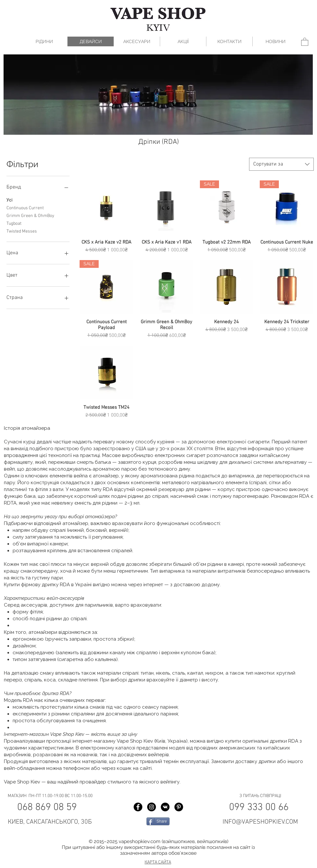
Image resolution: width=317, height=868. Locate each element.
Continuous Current (25, 208)
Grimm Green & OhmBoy (30, 215)
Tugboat (14, 223)
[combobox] (281, 164)
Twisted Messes (22, 231)
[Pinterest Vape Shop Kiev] (179, 807)
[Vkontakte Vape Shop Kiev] (165, 807)
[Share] (158, 821)
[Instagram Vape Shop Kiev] (152, 807)
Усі (9, 200)
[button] (305, 41)
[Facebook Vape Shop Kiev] (138, 807)
